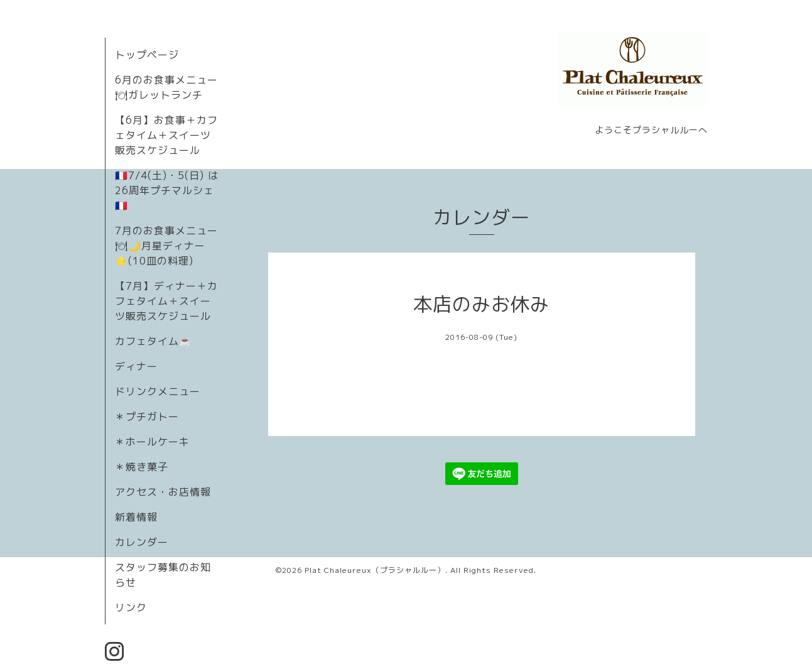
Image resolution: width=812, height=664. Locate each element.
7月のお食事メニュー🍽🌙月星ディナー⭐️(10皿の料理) (166, 246)
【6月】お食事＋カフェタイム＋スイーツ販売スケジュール (166, 135)
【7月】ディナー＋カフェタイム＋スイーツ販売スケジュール (166, 301)
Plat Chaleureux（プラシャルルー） (375, 570)
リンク (131, 607)
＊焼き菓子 (142, 467)
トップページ (147, 55)
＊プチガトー (147, 416)
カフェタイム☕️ (154, 341)
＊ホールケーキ (152, 442)
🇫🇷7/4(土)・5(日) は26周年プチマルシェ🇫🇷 (167, 190)
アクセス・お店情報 (163, 492)
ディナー (136, 366)
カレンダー (142, 542)
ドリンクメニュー (158, 391)
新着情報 (136, 517)
